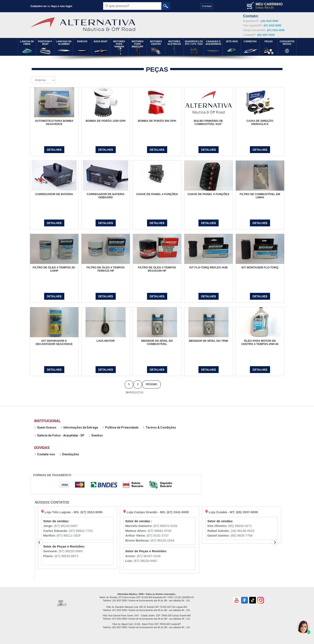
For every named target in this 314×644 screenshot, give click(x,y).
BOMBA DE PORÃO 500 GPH (157, 121)
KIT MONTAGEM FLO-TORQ (260, 267)
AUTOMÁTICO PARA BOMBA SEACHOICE (54, 122)
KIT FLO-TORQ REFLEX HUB (208, 267)
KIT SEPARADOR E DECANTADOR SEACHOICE (54, 342)
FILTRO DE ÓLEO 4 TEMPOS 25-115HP (54, 269)
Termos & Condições (159, 427)
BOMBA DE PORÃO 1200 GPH (106, 121)
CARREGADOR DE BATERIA (54, 194)
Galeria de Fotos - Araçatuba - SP (59, 435)
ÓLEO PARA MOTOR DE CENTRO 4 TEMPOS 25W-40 (260, 342)
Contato (207, 6)
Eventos (96, 435)
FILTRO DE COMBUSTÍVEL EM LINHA (260, 196)
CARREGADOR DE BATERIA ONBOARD (106, 196)
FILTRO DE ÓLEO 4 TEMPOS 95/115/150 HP (157, 269)
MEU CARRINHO (269, 4)
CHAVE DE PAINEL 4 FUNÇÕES (157, 194)
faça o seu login (62, 6)
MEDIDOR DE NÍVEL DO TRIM (208, 341)
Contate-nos (45, 454)
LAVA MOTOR (106, 341)
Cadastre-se (39, 6)
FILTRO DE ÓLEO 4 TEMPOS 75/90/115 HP (106, 269)
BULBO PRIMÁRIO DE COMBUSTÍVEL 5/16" (208, 122)
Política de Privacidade (120, 427)
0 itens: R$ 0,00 (264, 8)
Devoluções (69, 454)
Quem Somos (45, 427)
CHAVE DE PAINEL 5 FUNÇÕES (208, 194)
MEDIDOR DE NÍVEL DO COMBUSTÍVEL (157, 342)
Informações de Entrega (79, 427)
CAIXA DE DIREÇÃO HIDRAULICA (260, 122)
